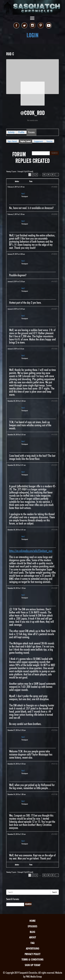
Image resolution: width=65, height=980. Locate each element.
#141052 (54, 834)
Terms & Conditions (32, 959)
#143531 (54, 254)
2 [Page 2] (33, 175)
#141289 (54, 588)
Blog (32, 932)
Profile (21, 132)
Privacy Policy (32, 954)
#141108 (54, 794)
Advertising (33, 948)
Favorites (50, 141)
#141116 (54, 764)
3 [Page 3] (37, 175)
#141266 (54, 730)
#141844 (54, 349)
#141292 (54, 435)
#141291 (54, 465)
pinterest (41, 26)
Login (32, 35)
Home (32, 921)
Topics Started (12, 141)
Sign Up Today (33, 965)
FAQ (32, 943)
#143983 (54, 214)
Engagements (39, 141)
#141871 (54, 309)
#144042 (54, 187)
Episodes (32, 926)
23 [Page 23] (44, 175)
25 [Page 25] (53, 175)
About (33, 937)
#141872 (54, 281)
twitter (24, 26)
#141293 (54, 401)
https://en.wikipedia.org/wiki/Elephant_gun (31, 551)
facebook (16, 26)
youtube (49, 26)
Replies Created (25, 141)
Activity (11, 132)
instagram (32, 26)
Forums (31, 132)
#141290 (54, 530)
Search (55, 892)
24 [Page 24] (48, 175)
